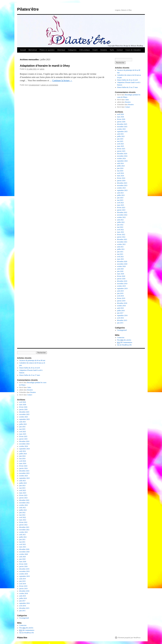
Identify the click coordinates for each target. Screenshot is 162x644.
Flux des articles (124, 340)
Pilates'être (28, 9)
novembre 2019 (122, 284)
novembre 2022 (122, 215)
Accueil (23, 50)
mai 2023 (120, 200)
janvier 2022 (121, 237)
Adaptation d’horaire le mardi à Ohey (45, 66)
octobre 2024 (121, 158)
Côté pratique (85, 50)
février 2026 (121, 119)
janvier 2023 (121, 210)
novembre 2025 (122, 127)
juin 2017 (120, 313)
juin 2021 (120, 252)
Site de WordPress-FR (124, 345)
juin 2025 (120, 139)
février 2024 (121, 178)
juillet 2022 (121, 222)
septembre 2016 (122, 315)
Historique (61, 50)
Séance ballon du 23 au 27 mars (128, 87)
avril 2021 (120, 257)
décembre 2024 (122, 154)
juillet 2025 (121, 136)
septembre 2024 (122, 161)
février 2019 (121, 298)
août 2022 (120, 220)
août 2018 (120, 308)
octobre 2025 (121, 129)
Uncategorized (34, 85)
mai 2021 (120, 254)
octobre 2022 (121, 217)
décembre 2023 (122, 183)
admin (42, 69)
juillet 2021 (121, 249)
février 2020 (121, 276)
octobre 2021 (121, 244)
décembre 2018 (122, 303)
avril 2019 (120, 296)
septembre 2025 (122, 131)
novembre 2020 (122, 264)
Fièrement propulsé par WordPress (129, 638)
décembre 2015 (122, 320)
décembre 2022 (122, 212)
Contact (120, 50)
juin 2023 (120, 198)
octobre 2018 (121, 306)
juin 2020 (120, 271)
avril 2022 (120, 230)
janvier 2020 (121, 279)
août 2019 (120, 291)
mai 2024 (120, 171)
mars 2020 (121, 274)
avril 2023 (120, 203)
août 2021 (120, 247)
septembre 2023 (122, 190)
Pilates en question (47, 50)
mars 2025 (121, 146)
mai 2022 (120, 227)
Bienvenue (33, 50)
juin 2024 (120, 168)
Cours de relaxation (133, 50)
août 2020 (120, 269)
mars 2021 (121, 259)
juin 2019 (120, 293)
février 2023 (121, 208)
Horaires (104, 50)
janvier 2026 (121, 122)
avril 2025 (120, 144)
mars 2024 (121, 176)
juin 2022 (120, 225)
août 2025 (120, 134)
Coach (95, 50)
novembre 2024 (122, 156)
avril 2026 (120, 114)
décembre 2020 (122, 261)
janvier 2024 (121, 181)
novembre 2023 (122, 185)
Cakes (127, 100)
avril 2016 (120, 318)
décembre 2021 (122, 239)
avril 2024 (120, 173)
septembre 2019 (122, 288)
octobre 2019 (121, 286)
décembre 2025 (122, 124)
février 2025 (121, 149)
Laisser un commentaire (49, 85)
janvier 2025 (121, 151)
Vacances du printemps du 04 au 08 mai (32, 360)
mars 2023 (121, 205)
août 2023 (120, 193)
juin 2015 (120, 323)
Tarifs (112, 50)
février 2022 (121, 235)
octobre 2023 (121, 188)
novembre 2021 (122, 242)
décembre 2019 (122, 281)
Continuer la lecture (62, 80)
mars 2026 (121, 117)
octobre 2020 (121, 266)
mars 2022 (121, 232)
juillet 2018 (121, 311)
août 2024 (120, 163)
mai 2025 (120, 141)
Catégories (72, 50)
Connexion (121, 338)
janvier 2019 (121, 301)
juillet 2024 (121, 166)
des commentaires (125, 343)
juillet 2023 (121, 195)
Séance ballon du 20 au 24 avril (127, 80)
